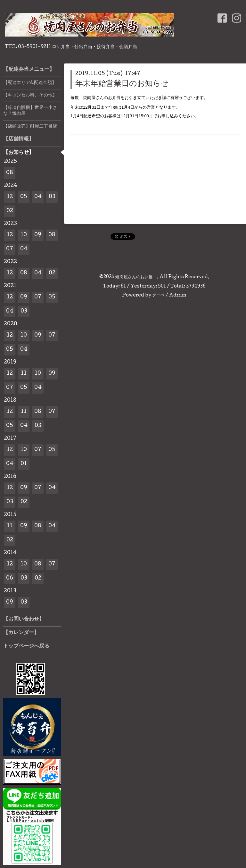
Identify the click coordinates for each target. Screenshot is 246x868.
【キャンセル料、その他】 (30, 96)
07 (10, 249)
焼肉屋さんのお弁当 (136, 277)
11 (24, 374)
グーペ (158, 296)
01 (24, 464)
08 (10, 173)
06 (10, 578)
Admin (178, 296)
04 (38, 197)
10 (24, 235)
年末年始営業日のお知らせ (122, 84)
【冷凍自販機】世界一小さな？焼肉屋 (30, 111)
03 (52, 197)
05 (24, 197)
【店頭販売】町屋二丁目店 (30, 127)
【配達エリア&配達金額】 (30, 83)
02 (10, 211)
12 (10, 197)
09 (38, 235)
